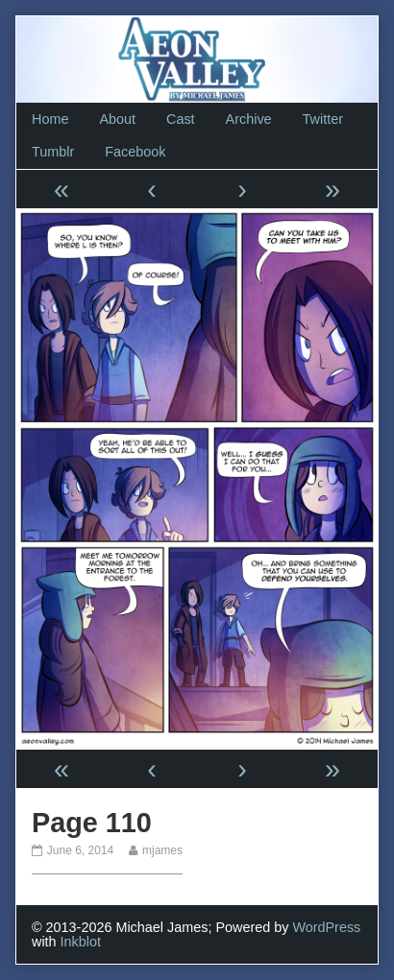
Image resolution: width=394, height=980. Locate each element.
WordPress (326, 927)
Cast (181, 119)
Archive (249, 119)
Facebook (135, 152)
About (117, 119)
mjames (162, 850)
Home (50, 119)
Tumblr (53, 152)
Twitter (323, 119)
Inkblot (81, 942)
